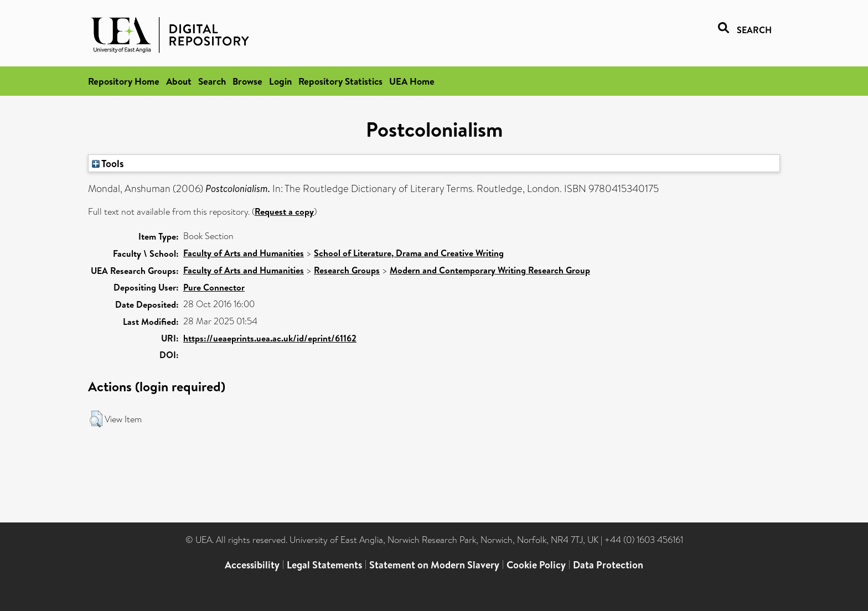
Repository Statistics (340, 81)
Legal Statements (324, 565)
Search (212, 81)
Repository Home (124, 81)
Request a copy (284, 211)
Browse (247, 81)
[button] (96, 419)
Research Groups (347, 270)
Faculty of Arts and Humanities (244, 253)
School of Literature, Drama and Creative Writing (409, 253)
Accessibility (252, 565)
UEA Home (412, 81)
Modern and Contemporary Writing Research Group (490, 270)
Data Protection (608, 565)
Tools (108, 163)
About (179, 81)
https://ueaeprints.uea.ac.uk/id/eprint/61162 (270, 338)
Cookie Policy (536, 565)
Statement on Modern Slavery (434, 565)
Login (280, 81)
